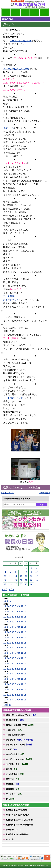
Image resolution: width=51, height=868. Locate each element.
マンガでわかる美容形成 (15, 12)
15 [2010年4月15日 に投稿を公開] (26, 576)
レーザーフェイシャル (19, 759)
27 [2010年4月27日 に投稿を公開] (16, 584)
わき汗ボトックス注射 (19, 745)
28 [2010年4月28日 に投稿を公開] (21, 584)
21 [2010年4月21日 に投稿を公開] (21, 580)
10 (19, 606)
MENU (5, 4)
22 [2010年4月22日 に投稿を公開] (26, 580)
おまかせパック (11, 300)
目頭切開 (14, 789)
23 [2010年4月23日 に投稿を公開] (31, 580)
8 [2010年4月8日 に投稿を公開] (26, 572)
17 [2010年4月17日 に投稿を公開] (37, 576)
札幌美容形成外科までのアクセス (20, 820)
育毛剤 (13, 769)
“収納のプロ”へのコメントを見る (21, 488)
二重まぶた (15, 730)
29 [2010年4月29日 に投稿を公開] (26, 584)
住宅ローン (9, 128)
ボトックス (15, 794)
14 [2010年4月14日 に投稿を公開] (21, 576)
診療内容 (25, 12)
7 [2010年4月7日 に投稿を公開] (21, 572)
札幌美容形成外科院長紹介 (17, 834)
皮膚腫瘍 (14, 784)
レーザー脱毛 (16, 754)
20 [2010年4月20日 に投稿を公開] (16, 580)
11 (22, 606)
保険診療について (14, 830)
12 (25, 606)
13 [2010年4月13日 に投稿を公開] (16, 576)
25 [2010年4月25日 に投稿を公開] (5, 584)
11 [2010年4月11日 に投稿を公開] (5, 576)
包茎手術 (14, 779)
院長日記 (6, 12)
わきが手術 (20, 740)
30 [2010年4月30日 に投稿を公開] (31, 584)
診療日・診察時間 (44, 12)
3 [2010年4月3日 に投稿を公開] (37, 568)
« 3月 (5, 590)
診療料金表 (34, 12)
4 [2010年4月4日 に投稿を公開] (5, 572)
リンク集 (10, 839)
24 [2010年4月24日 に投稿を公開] (37, 580)
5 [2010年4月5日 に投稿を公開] (10, 572)
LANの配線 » (44, 493)
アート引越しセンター (21, 41)
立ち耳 (13, 749)
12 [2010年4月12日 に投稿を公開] (10, 576)
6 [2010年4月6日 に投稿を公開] (16, 572)
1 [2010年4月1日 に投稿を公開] (26, 568)
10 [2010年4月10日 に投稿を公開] (37, 572)
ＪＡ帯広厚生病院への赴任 (16, 69)
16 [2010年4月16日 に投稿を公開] (31, 576)
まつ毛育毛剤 (16, 774)
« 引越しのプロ (8, 493)
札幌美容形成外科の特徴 (16, 810)
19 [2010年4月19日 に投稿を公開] (10, 580)
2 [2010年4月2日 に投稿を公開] (31, 568)
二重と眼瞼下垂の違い (16, 735)
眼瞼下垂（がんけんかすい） (22, 715)
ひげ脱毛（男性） (17, 764)
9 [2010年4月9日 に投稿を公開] (31, 572)
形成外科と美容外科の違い (17, 815)
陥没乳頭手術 (16, 720)
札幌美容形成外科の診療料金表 (19, 825)
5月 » (12, 590)
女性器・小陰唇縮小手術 (20, 725)
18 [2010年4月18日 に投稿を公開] (5, 580)
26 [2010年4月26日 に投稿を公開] (10, 584)
